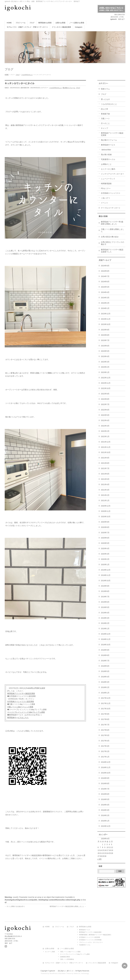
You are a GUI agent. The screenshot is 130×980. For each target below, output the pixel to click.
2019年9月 (105, 586)
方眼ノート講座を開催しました (112, 230)
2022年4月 (105, 420)
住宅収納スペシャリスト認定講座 (21, 701)
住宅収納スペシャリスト (111, 193)
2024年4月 (105, 292)
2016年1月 (105, 821)
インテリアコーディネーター (112, 174)
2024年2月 (105, 303)
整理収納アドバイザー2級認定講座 (21, 693)
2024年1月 (105, 308)
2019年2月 (105, 623)
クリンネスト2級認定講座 (97, 963)
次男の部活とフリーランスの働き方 (112, 243)
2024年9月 (105, 266)
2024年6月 (105, 282)
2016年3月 (105, 810)
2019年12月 (106, 570)
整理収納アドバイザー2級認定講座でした (112, 251)
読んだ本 (104, 109)
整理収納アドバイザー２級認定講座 (90, 932)
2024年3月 (105, 298)
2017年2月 (105, 751)
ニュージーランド (108, 179)
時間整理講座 (106, 184)
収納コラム (105, 89)
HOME (47, 927)
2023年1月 (105, 372)
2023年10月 (106, 324)
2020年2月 (105, 559)
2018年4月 (105, 677)
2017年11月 (106, 703)
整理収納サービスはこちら (18, 718)
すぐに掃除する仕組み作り (15, 906)
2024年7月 (105, 276)
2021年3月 (105, 490)
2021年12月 (106, 442)
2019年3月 (105, 618)
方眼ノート (105, 119)
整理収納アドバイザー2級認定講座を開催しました (68, 906)
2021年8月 (105, 463)
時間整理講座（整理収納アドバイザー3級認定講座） (96, 935)
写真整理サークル (108, 159)
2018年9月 (105, 650)
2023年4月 (105, 356)
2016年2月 (105, 815)
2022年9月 (105, 394)
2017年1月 (105, 757)
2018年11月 (106, 639)
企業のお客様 (50, 949)
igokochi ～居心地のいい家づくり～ (62, 971)
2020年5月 (105, 543)
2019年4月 (105, 613)
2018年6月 (105, 666)
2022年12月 (106, 378)
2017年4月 (105, 741)
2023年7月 (105, 340)
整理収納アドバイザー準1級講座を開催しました (112, 223)
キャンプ (104, 128)
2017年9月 (105, 714)
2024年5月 (105, 287)
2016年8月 (105, 783)
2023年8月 (105, 335)
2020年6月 (105, 538)
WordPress (53, 974)
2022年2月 (105, 431)
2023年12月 (106, 314)
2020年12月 (106, 506)
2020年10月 (106, 517)
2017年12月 (106, 698)
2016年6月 (105, 794)
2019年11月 (106, 575)
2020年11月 (106, 511)
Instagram (115, 963)
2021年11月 (106, 447)
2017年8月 (105, 719)
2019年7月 (105, 597)
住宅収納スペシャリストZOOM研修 (90, 940)
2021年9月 (105, 458)
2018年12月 (106, 634)
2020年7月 (105, 533)
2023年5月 (105, 351)
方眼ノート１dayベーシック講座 (20, 707)
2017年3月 (105, 746)
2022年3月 (105, 426)
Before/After (106, 150)
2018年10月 (106, 645)
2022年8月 (105, 399)
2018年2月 (105, 687)
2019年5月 (105, 607)
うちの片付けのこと (56, 88)
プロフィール (59, 927)
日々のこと (105, 123)
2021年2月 (105, 495)
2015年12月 (106, 826)
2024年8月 (105, 271)
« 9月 (99, 859)
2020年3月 (105, 554)
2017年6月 (105, 730)
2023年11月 (106, 319)
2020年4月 (105, 548)
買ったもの (105, 99)
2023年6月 (105, 346)
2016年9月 (105, 778)
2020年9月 (105, 522)
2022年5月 (105, 415)
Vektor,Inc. (77, 974)
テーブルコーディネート (111, 208)
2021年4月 (105, 484)
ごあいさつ (105, 198)
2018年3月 (105, 682)
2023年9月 (105, 330)
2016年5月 (105, 799)
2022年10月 (106, 388)
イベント (104, 203)
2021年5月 (105, 479)
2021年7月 (105, 468)
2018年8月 (105, 655)
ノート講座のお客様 (67, 949)
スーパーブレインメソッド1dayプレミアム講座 (26, 712)
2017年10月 (106, 709)
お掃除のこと (106, 164)
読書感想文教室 (65, 957)
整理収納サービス (108, 145)
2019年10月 (106, 581)
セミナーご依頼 (50, 952)
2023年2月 (105, 367)
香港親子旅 (105, 114)
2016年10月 (106, 773)
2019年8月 (105, 591)
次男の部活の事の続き (110, 237)
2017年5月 (105, 735)
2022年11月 (106, 383)
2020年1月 (105, 565)
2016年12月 (106, 762)
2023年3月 (105, 362)
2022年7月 (105, 404)
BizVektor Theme (65, 974)
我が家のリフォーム (69, 88)
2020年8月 (105, 527)
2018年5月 (105, 671)
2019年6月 (105, 602)
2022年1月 (105, 436)
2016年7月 (105, 789)
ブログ (78, 88)
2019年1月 (105, 629)
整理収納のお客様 (85, 927)
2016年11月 (106, 767)
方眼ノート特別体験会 (67, 959)
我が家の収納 (106, 155)
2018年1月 (105, 693)
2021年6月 (105, 474)
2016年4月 (105, 805)
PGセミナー (106, 188)
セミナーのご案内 (108, 169)
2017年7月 (105, 725)
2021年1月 (105, 501)
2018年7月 (105, 661)
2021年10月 (106, 452)
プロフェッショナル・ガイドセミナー (91, 942)
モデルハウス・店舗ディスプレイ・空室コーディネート (64, 963)
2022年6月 (105, 410)
